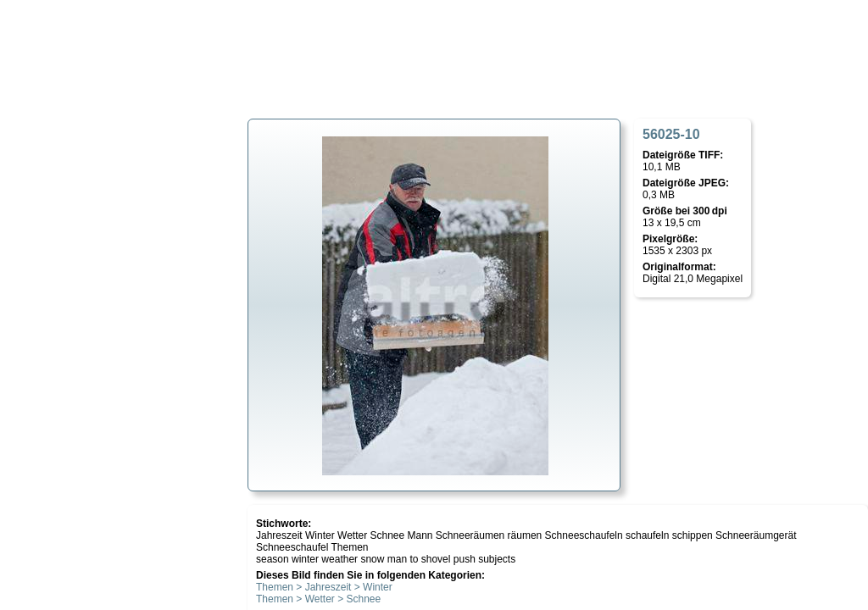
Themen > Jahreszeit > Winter (324, 587)
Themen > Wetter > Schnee (318, 599)
